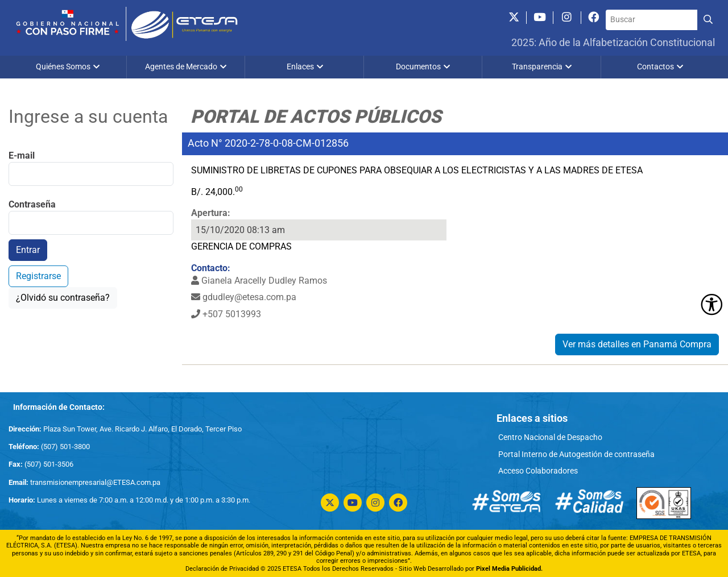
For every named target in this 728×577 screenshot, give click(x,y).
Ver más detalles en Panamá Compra (637, 344)
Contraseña (32, 204)
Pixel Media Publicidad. (509, 569)
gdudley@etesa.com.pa (244, 297)
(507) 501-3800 (65, 447)
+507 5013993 (226, 314)
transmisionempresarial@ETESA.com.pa (95, 482)
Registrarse (38, 276)
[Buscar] (652, 20)
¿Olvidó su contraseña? (63, 298)
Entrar (28, 250)
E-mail (22, 155)
